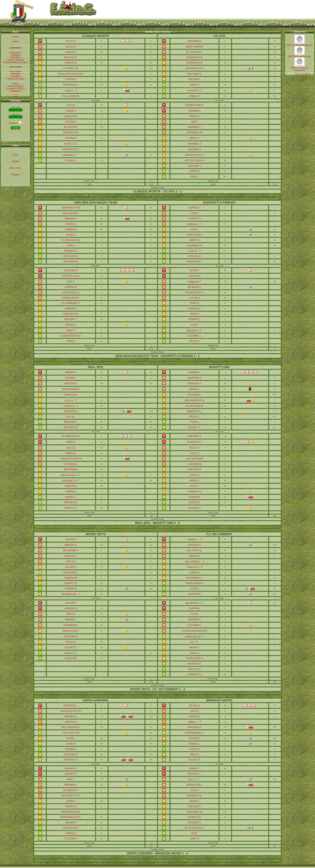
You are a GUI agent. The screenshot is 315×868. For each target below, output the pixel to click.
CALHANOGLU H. (195, 68)
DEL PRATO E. (195, 550)
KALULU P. (71, 47)
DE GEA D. (195, 705)
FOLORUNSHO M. (71, 240)
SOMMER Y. (195, 372)
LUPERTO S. (195, 219)
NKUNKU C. (195, 427)
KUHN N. (195, 422)
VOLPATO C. (71, 647)
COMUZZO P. (71, 116)
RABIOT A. (195, 240)
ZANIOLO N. (71, 583)
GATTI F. (195, 711)
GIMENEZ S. (71, 251)
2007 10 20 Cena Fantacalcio (300, 69)
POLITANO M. (71, 427)
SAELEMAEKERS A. (195, 400)
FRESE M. (195, 116)
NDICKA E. (195, 716)
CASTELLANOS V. (195, 583)
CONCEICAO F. (71, 828)
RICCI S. (194, 486)
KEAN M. (195, 754)
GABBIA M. (193, 282)
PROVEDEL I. (71, 705)
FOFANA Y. (71, 79)
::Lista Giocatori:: (16, 86)
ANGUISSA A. (195, 727)
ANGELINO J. (195, 383)
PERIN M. (71, 442)
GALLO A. (71, 561)
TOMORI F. (71, 111)
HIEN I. (194, 122)
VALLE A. (71, 448)
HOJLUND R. (195, 594)
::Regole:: (15, 174)
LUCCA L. (71, 417)
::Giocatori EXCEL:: (15, 88)
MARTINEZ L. (71, 422)
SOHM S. (71, 801)
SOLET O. (195, 448)
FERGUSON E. (71, 256)
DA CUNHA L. (195, 395)
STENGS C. (69, 406)
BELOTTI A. (195, 669)
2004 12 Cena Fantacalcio (300, 45)
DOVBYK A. (71, 160)
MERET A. (193, 539)
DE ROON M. (71, 127)
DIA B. (195, 833)
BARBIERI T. (195, 127)
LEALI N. (71, 105)
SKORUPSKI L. (195, 442)
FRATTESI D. (195, 469)
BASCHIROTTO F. (71, 796)
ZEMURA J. (193, 224)
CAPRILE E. (195, 208)
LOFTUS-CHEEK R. (195, 160)
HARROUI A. (195, 309)
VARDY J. (71, 330)
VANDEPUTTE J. (71, 149)
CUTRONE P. (71, 839)
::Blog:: (15, 155)
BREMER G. (71, 716)
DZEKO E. (69, 653)
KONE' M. (71, 744)
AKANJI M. (71, 52)
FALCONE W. (71, 270)
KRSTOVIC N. (71, 760)
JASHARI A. (71, 822)
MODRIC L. (195, 744)
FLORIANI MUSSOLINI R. (195, 631)
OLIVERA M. (71, 464)
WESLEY (71, 614)
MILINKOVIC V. (193, 603)
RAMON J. (195, 389)
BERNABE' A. (195, 144)
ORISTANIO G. (195, 74)
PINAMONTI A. (71, 85)
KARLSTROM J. (71, 631)
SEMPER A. (71, 372)
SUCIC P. (69, 400)
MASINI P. (195, 481)
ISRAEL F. (195, 768)
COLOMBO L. (195, 336)
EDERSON (71, 138)
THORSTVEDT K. (195, 658)
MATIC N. (194, 138)
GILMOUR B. (195, 817)
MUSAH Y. (195, 647)
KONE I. (195, 325)
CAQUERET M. (69, 481)
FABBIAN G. (71, 309)
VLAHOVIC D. (71, 754)
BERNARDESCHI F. (71, 817)
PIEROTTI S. (71, 508)
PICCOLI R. (195, 760)
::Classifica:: (15, 57)
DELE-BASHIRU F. (71, 727)
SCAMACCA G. (69, 594)
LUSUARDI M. (195, 464)
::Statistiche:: (16, 91)
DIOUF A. (195, 653)
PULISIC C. (195, 417)
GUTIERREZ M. (195, 132)
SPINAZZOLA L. (195, 785)
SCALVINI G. (195, 545)
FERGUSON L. (71, 572)
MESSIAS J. (71, 319)
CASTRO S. (195, 502)
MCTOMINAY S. (194, 578)
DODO (195, 213)
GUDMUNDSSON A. (71, 336)
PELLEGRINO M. (71, 96)
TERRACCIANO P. (195, 105)
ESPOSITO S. (195, 91)
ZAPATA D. (195, 171)
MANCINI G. (71, 545)
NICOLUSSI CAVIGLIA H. (71, 74)
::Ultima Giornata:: (16, 60)
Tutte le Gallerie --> (304, 74)
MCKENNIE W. (195, 812)
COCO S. (195, 453)
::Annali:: (16, 161)
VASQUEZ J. (71, 556)
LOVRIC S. (195, 475)
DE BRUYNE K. (195, 235)
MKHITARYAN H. (69, 475)
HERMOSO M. (195, 796)
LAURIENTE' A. (195, 674)
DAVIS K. (195, 85)
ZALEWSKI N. (71, 411)
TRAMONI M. (71, 578)
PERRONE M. (71, 636)
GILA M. (195, 614)
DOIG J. (71, 281)
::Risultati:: (15, 55)
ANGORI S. (71, 722)
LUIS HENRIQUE (195, 459)
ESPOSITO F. (71, 502)
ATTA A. (71, 245)
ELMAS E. (195, 572)
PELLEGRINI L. (193, 562)
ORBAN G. (71, 833)
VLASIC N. (71, 235)
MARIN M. (71, 491)
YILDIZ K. (195, 589)
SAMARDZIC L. (195, 411)
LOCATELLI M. (71, 68)
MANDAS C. (71, 768)
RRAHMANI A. (71, 625)
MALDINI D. (195, 79)
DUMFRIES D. (195, 378)
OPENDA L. (71, 749)
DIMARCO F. (71, 219)
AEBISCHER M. (193, 637)
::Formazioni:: (16, 52)
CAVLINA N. (195, 276)
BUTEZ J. (195, 270)
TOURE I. (71, 738)
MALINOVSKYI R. (195, 155)
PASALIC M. (71, 63)
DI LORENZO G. (195, 52)
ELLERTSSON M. (195, 406)
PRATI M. (195, 303)
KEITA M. (195, 314)
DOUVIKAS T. (195, 664)
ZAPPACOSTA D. (71, 298)
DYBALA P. (195, 96)
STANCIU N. (193, 567)
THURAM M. (71, 589)
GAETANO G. (195, 149)
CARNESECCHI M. (71, 208)
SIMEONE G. (69, 155)
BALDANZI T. (195, 822)
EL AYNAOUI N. (195, 245)
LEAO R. (193, 251)
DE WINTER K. (71, 790)
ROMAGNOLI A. (195, 57)
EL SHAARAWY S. (71, 303)
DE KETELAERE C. (195, 828)
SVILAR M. (71, 539)
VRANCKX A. (195, 491)
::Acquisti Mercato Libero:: (15, 62)
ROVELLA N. (71, 144)
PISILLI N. (71, 642)
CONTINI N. (195, 608)
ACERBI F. (71, 378)
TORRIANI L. (195, 111)
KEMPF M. (71, 453)
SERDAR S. (71, 325)
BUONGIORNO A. (195, 292)
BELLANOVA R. (71, 213)
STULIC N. (195, 341)
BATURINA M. (71, 469)
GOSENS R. (71, 287)
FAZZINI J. (195, 801)
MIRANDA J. (71, 785)
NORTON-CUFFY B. (71, 711)
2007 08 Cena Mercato (300, 56)
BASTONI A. (71, 383)
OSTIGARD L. (195, 625)
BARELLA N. (71, 395)
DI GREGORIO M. (71, 436)
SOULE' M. (195, 749)
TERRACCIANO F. (71, 389)
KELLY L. (193, 779)
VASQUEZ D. (71, 608)
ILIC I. (193, 642)
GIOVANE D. (194, 508)
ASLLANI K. (71, 567)
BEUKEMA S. (195, 287)
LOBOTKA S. (71, 486)
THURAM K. (195, 738)
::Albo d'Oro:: (15, 168)
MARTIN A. (195, 556)
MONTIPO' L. (195, 774)
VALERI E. (71, 224)
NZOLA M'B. (71, 658)
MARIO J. (193, 722)
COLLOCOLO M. (71, 733)
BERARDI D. (193, 331)
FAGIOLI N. (71, 806)
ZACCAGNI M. (71, 261)
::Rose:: (15, 84)
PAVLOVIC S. (71, 57)
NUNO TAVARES (195, 47)
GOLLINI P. (71, 603)
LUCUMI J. (195, 298)
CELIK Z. (195, 790)
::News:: (15, 41)
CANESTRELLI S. (71, 292)
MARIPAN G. (195, 619)
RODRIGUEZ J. (195, 261)
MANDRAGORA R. (71, 812)
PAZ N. (195, 229)
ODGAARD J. (195, 166)
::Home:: (15, 37)
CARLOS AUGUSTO (71, 459)
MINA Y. (71, 779)
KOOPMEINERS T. (195, 733)
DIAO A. (195, 177)
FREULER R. (194, 806)
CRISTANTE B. (71, 314)
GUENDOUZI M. (195, 63)
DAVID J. (69, 91)
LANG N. (195, 839)
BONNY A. (71, 497)
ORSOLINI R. (195, 256)
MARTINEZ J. (195, 436)
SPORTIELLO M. (71, 276)
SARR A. (71, 341)
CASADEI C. (195, 319)
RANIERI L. (71, 619)
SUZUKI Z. (71, 41)
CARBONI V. (71, 229)
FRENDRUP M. (71, 132)
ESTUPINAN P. (71, 550)
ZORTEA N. (71, 122)
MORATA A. (195, 497)
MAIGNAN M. (195, 41)
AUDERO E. (71, 774)
